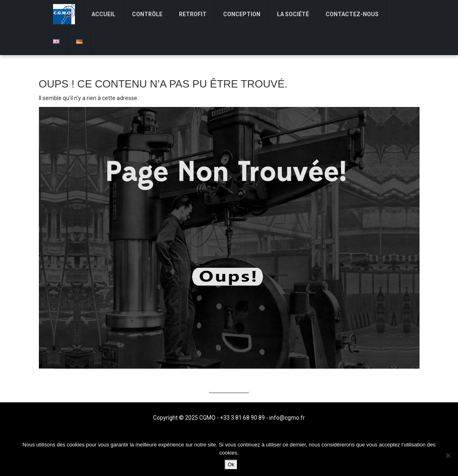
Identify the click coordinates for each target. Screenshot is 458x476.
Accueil (229, 386)
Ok (231, 464)
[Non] (448, 455)
